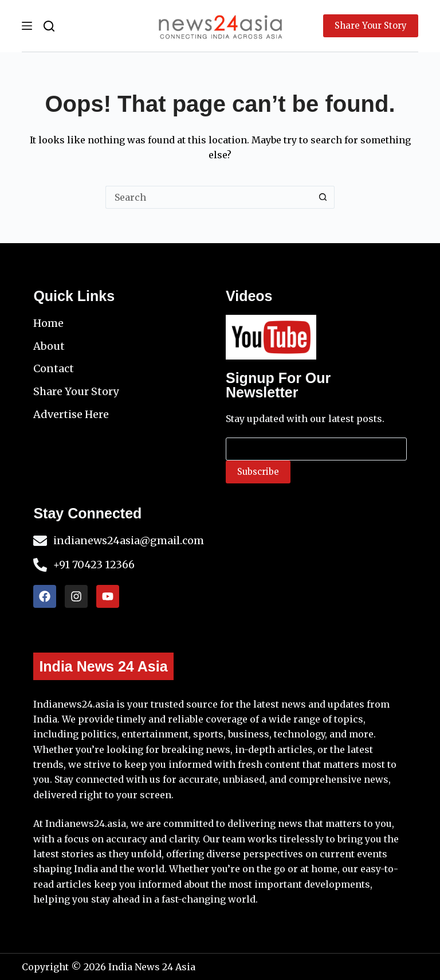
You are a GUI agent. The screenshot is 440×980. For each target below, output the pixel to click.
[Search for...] (209, 197)
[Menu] (27, 26)
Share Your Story (371, 26)
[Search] (49, 26)
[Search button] (323, 197)
